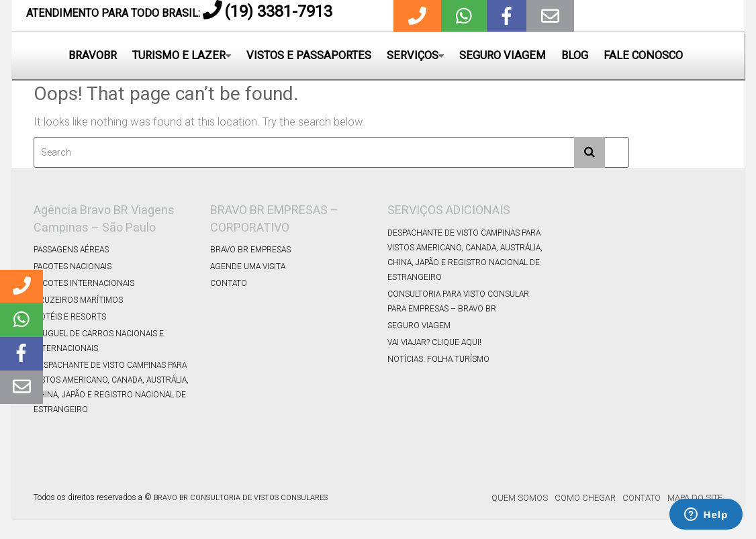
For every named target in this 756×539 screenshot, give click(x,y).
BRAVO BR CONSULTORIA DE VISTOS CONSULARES (241, 498)
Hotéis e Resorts (70, 317)
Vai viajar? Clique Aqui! (434, 342)
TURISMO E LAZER (179, 55)
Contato (229, 283)
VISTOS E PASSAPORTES (309, 55)
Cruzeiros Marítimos (78, 300)
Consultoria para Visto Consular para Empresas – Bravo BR (458, 301)
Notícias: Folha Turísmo (438, 359)
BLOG (575, 55)
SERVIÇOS (413, 55)
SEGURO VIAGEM (503, 55)
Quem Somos (520, 498)
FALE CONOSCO (643, 55)
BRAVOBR (93, 55)
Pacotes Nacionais (73, 266)
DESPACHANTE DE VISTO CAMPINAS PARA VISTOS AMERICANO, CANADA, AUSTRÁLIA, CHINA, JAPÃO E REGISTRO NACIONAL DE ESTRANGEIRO (111, 387)
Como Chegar (585, 498)
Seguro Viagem (419, 326)
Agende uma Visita (248, 266)
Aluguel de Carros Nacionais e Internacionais (99, 341)
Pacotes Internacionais (84, 283)
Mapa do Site (695, 498)
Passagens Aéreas (71, 250)
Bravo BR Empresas (250, 250)
